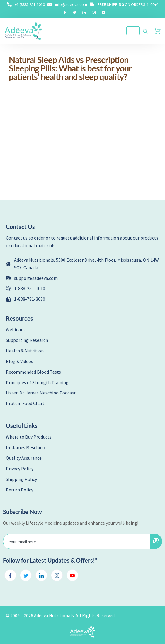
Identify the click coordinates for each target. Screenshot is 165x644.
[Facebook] (65, 12)
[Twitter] (74, 12)
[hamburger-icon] (133, 31)
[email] (77, 541)
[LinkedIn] (84, 12)
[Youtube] (103, 12)
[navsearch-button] (145, 31)
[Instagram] (94, 12)
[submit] (156, 541)
